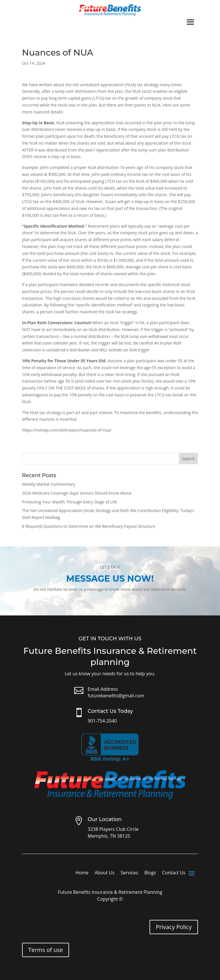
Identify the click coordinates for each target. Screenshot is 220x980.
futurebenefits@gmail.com (116, 696)
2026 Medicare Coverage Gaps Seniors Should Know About (77, 493)
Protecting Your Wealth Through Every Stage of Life (70, 502)
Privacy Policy (174, 927)
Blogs (150, 873)
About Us (105, 873)
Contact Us (174, 873)
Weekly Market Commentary (49, 484)
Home (82, 873)
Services (129, 873)
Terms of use (46, 950)
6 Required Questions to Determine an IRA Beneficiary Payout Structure (89, 526)
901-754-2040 (102, 721)
